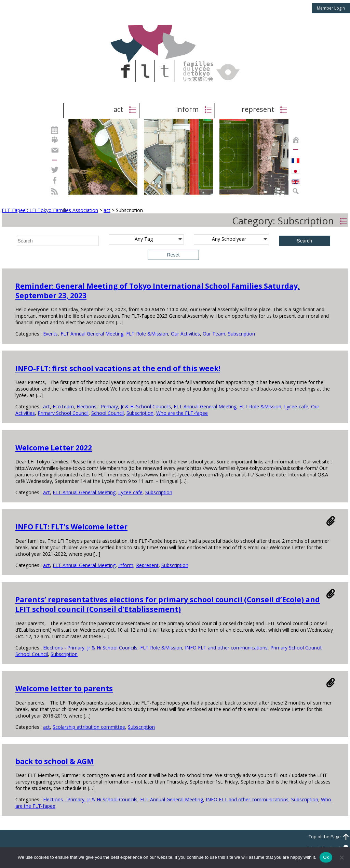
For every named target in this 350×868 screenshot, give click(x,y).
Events (50, 334)
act (46, 406)
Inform (126, 565)
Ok (326, 857)
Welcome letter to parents (64, 688)
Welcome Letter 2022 (54, 448)
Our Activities (185, 334)
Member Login (331, 8)
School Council (107, 413)
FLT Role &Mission (147, 334)
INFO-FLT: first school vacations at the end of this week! (118, 368)
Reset (173, 255)
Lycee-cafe (296, 406)
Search (304, 241)
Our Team (214, 334)
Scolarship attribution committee (89, 727)
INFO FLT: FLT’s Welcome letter (71, 527)
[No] (341, 857)
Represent (147, 565)
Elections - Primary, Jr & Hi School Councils (124, 406)
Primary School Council (63, 413)
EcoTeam (63, 406)
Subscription (241, 334)
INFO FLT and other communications (226, 648)
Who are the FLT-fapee (182, 413)
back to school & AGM (55, 761)
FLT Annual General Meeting (92, 334)
